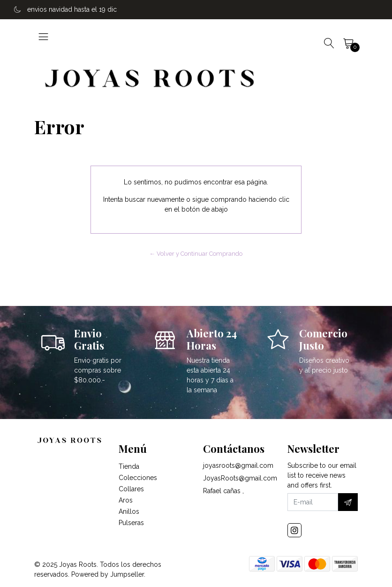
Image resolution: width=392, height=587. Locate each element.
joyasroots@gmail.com (238, 465)
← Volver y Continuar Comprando (196, 254)
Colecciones (138, 478)
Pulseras (131, 523)
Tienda (129, 466)
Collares (131, 489)
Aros (126, 500)
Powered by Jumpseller (108, 574)
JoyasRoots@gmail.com (240, 478)
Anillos (129, 511)
